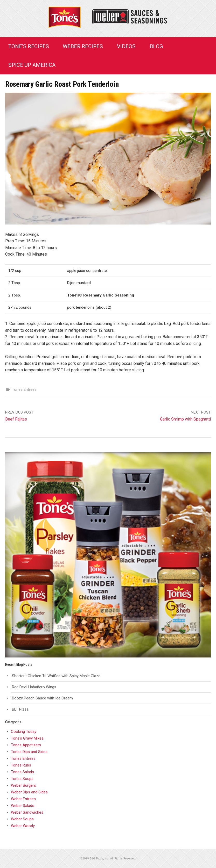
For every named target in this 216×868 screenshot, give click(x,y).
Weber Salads (23, 806)
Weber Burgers (23, 785)
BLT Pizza (20, 709)
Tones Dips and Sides (29, 752)
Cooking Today (24, 732)
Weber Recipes (83, 46)
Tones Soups (22, 779)
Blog (156, 46)
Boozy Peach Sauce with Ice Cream (42, 698)
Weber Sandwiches (27, 812)
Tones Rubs (21, 765)
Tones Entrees (24, 389)
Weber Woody (23, 826)
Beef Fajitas (16, 419)
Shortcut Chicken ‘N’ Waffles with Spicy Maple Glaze (56, 676)
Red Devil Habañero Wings (34, 687)
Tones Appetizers (26, 745)
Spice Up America (32, 65)
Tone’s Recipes (29, 46)
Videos (126, 46)
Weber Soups (22, 819)
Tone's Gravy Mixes (27, 738)
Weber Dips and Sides (29, 792)
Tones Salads (22, 772)
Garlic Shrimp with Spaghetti (185, 419)
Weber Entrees (23, 799)
